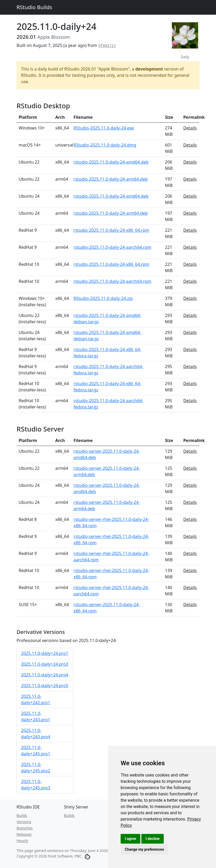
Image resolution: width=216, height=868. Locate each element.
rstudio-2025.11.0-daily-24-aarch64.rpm (112, 247)
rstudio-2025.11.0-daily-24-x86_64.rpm (111, 230)
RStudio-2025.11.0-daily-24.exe (104, 128)
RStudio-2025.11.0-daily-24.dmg (105, 145)
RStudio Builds (34, 7)
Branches (25, 828)
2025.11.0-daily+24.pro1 (45, 653)
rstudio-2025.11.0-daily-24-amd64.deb (111, 162)
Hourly (22, 841)
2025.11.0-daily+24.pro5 (45, 686)
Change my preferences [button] (144, 849)
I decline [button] (153, 839)
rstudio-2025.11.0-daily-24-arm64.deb (111, 179)
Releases (24, 834)
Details (190, 128)
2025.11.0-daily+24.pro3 (45, 664)
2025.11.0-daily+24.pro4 (45, 675)
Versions (24, 822)
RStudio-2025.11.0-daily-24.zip (103, 298)
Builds (22, 815)
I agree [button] (130, 839)
